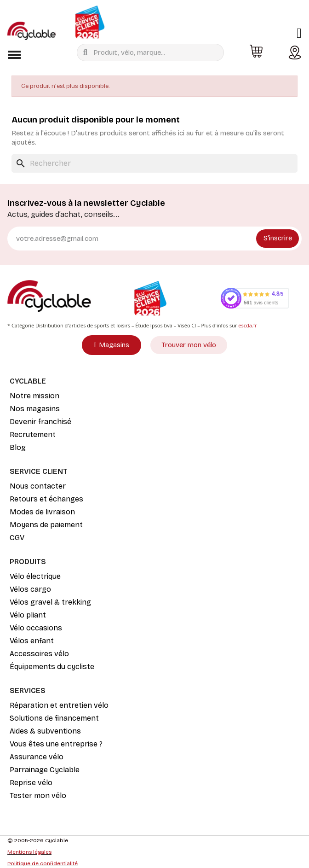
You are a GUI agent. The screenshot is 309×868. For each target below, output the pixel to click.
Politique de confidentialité (43, 863)
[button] (14, 55)
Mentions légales (29, 852)
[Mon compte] (299, 33)
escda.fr (248, 325)
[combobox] (153, 52)
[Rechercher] (154, 163)
